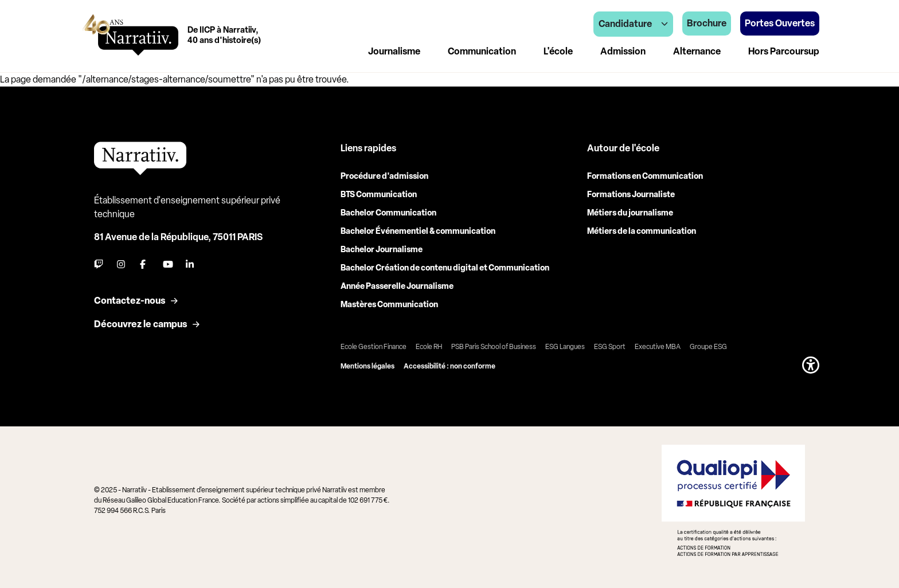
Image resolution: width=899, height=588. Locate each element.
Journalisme (394, 51)
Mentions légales (368, 366)
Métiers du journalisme (630, 213)
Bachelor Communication (388, 213)
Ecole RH (429, 347)
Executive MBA (658, 347)
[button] (811, 365)
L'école (558, 51)
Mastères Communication (389, 305)
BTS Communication (379, 195)
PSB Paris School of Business (494, 347)
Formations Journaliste (631, 195)
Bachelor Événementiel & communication (418, 231)
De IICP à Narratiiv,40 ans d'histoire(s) (224, 35)
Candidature (633, 24)
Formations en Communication (645, 176)
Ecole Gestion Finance (374, 347)
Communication (482, 51)
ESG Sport (610, 347)
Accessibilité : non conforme (449, 366)
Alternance (697, 51)
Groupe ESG (708, 347)
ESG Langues (565, 347)
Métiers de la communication (642, 231)
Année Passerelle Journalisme (397, 286)
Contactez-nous (130, 301)
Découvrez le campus (140, 324)
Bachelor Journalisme (382, 250)
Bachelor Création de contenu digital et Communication (445, 268)
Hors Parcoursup (784, 51)
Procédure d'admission (384, 176)
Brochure (707, 23)
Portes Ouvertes (780, 23)
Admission (623, 51)
